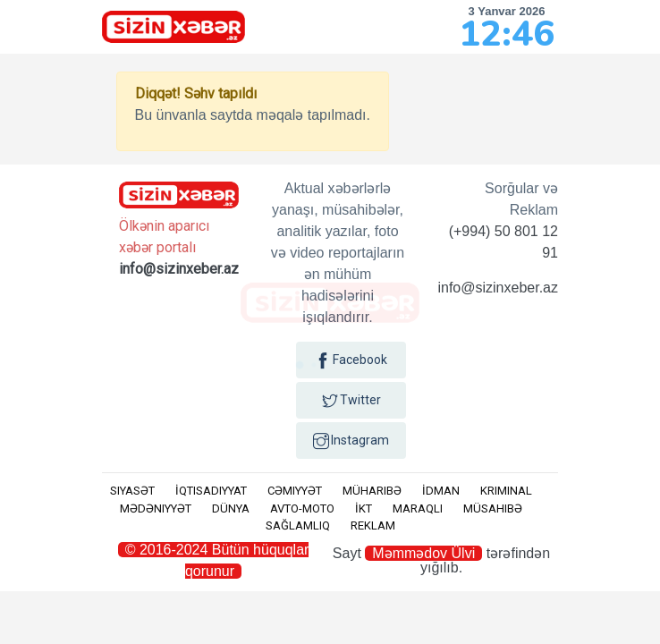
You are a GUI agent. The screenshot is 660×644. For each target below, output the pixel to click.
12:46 (507, 34)
